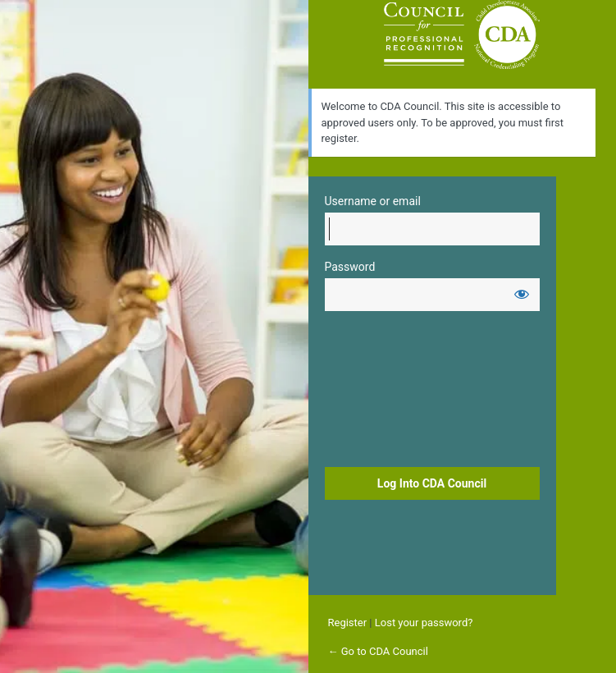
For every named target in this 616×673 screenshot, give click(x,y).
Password (350, 267)
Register (348, 623)
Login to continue (462, 34)
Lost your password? (424, 623)
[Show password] (522, 294)
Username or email (373, 201)
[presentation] (392, 391)
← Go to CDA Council (378, 651)
